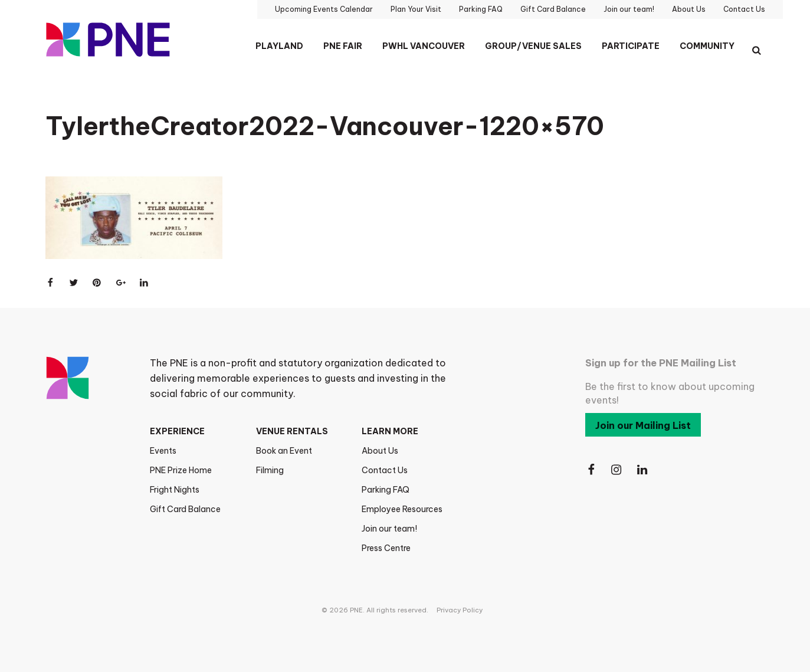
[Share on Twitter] (74, 283)
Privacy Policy (460, 610)
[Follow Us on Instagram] (617, 470)
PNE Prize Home (181, 470)
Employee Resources (402, 509)
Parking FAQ (386, 490)
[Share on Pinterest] (97, 283)
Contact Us (385, 470)
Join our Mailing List (643, 425)
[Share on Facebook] (50, 283)
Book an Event (284, 451)
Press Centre (386, 548)
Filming (270, 470)
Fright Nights (175, 490)
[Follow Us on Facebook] (591, 470)
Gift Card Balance (185, 509)
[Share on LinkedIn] (145, 283)
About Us (380, 451)
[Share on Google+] (121, 283)
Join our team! (389, 529)
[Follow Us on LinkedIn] (643, 470)
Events (163, 451)
